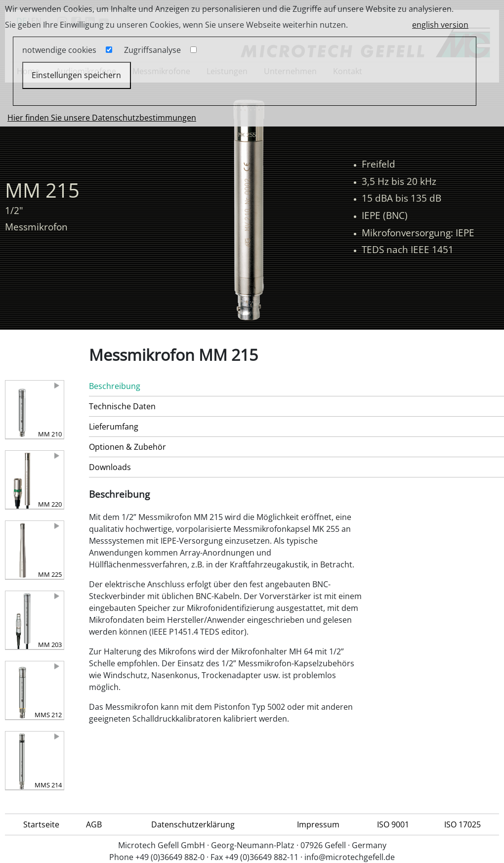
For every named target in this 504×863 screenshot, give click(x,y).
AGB (94, 824)
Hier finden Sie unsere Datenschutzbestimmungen (102, 118)
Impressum (318, 824)
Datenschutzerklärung (193, 824)
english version (440, 25)
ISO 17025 (462, 824)
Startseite (41, 824)
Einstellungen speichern (76, 75)
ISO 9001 (393, 824)
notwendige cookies (59, 50)
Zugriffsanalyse (152, 50)
